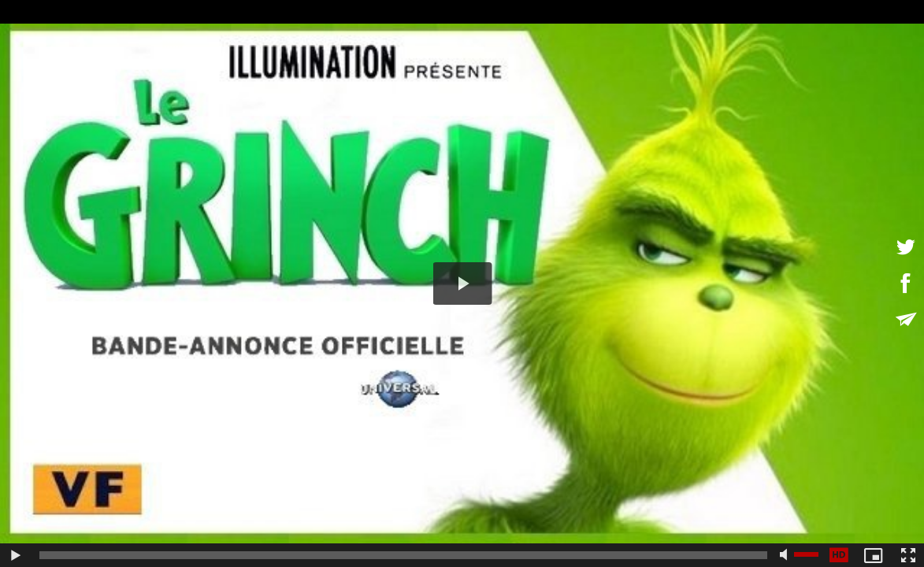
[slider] (403, 555)
